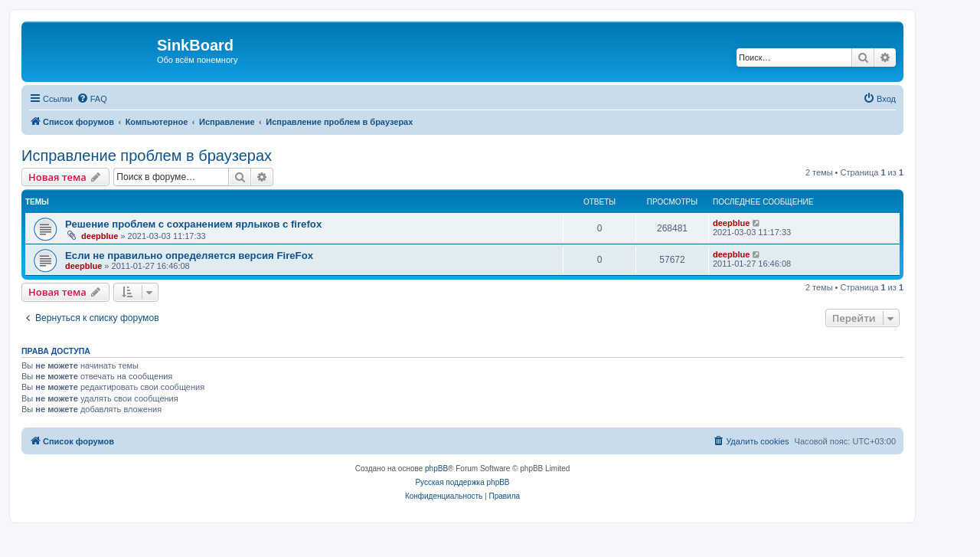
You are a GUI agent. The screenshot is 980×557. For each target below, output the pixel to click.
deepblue (100, 236)
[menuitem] (92, 99)
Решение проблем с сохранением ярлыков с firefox (193, 224)
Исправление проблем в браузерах (147, 156)
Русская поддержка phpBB (462, 482)
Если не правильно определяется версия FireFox (189, 256)
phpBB (436, 469)
